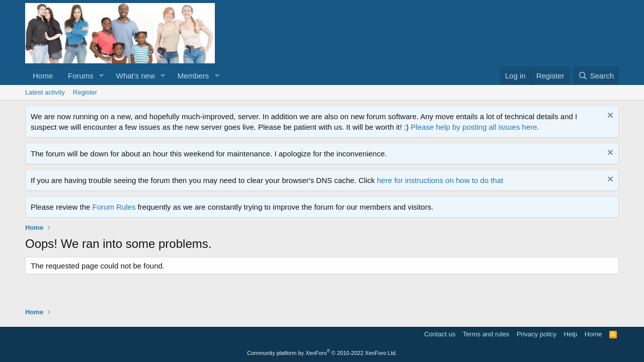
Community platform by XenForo (322, 353)
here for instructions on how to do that (440, 180)
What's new (136, 76)
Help (571, 334)
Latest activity (45, 92)
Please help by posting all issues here (474, 127)
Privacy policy (537, 334)
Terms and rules (486, 334)
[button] (102, 76)
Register (85, 92)
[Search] (596, 76)
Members (193, 76)
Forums (81, 76)
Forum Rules (114, 207)
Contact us (440, 334)
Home (43, 76)
